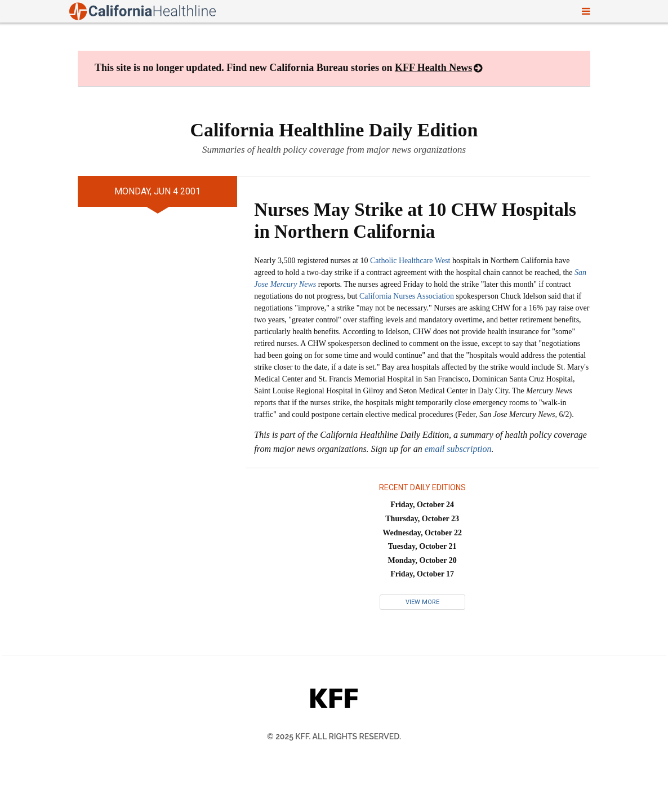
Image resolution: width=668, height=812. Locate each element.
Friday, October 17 (422, 574)
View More (422, 602)
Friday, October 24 (422, 505)
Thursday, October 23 (422, 519)
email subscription (458, 449)
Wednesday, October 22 (422, 533)
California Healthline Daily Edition (334, 130)
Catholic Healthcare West (410, 261)
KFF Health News (433, 68)
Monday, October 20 (422, 560)
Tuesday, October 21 (422, 546)
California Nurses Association (407, 296)
